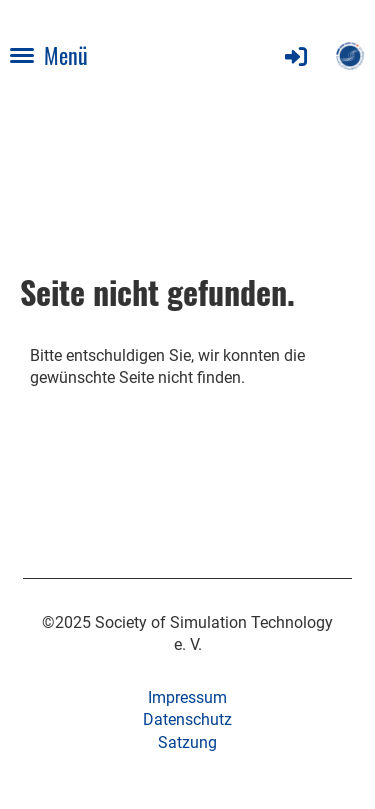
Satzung (187, 742)
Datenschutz (187, 719)
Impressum (187, 697)
